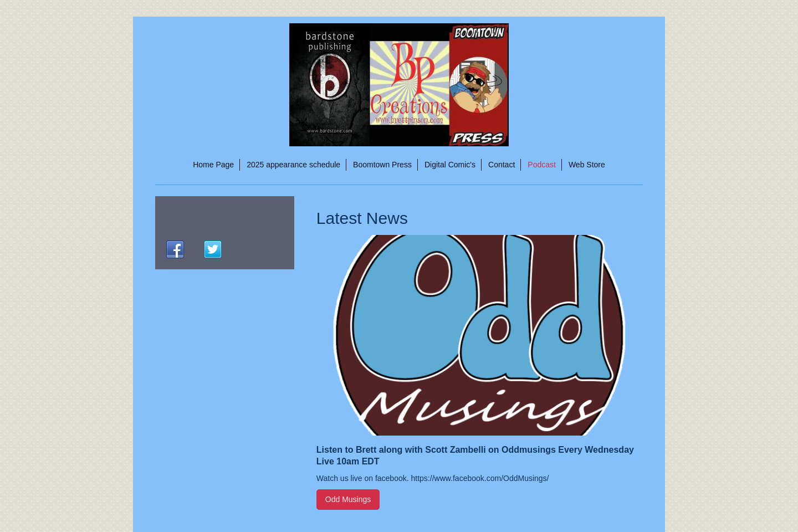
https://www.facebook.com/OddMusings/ (480, 478)
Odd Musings (348, 499)
